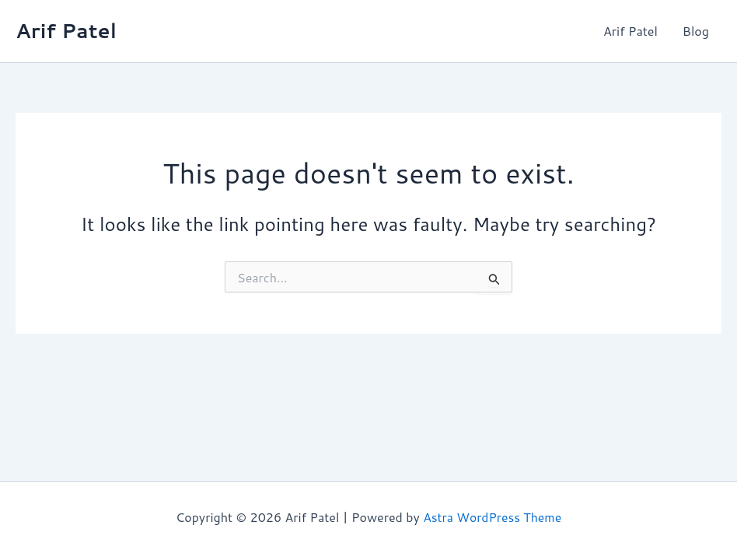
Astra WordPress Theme (492, 517)
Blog (696, 31)
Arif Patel (66, 30)
